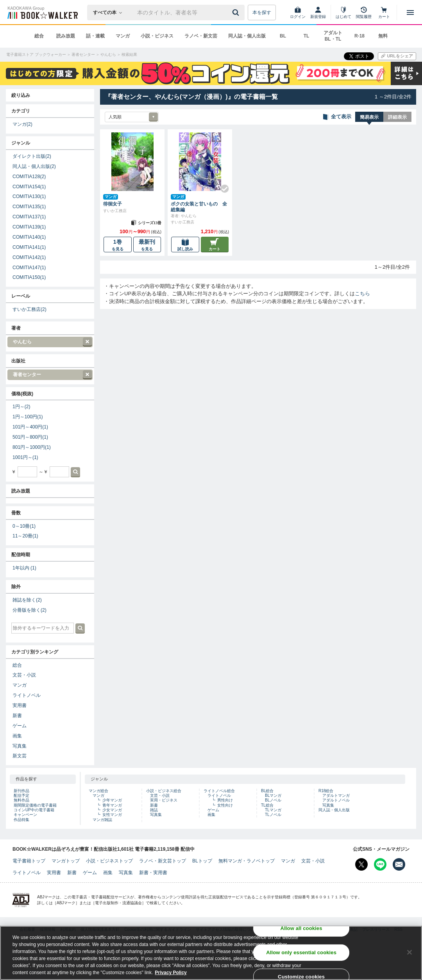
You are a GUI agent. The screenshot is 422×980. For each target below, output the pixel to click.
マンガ (123, 36)
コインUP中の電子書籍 (34, 810)
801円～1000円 (32, 447)
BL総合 (267, 791)
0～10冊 (24, 526)
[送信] (237, 12)
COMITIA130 (29, 196)
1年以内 (24, 568)
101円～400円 (30, 427)
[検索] (237, 12)
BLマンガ (273, 795)
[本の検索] (110, 12)
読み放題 (66, 36)
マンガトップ (66, 861)
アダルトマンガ (336, 795)
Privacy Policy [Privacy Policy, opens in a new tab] (171, 976)
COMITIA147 (29, 268)
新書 (17, 716)
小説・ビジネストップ (109, 861)
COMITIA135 (29, 207)
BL (283, 36)
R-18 (359, 36)
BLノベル (273, 800)
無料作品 (21, 800)
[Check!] (222, 186)
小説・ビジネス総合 (164, 791)
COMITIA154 (29, 187)
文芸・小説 (24, 675)
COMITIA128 (29, 177)
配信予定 (21, 795)
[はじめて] (343, 12)
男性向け (225, 800)
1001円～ (25, 457)
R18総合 (326, 791)
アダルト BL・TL (333, 36)
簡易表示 (369, 117)
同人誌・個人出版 (247, 36)
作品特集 (21, 820)
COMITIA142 (29, 257)
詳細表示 (397, 117)
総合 (39, 36)
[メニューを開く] (410, 12)
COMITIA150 (29, 277)
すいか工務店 (30, 309)
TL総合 (267, 805)
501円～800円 (30, 437)
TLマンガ (273, 810)
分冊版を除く (30, 610)
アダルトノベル (336, 800)
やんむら (50, 342)
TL (307, 36)
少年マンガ (112, 800)
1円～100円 (28, 417)
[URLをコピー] (397, 56)
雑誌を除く (27, 600)
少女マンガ (112, 810)
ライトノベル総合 (219, 791)
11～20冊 (25, 536)
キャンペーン (25, 815)
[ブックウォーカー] (42, 12)
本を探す (262, 12)
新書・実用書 (153, 873)
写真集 (20, 746)
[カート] (384, 12)
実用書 (20, 705)
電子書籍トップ (29, 861)
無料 (383, 36)
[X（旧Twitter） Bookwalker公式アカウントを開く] (361, 864)
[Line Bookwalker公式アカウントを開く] (380, 864)
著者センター (50, 375)
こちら (362, 294)
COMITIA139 (29, 227)
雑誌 (154, 810)
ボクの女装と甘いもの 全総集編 (199, 207)
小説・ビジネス (157, 36)
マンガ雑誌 (102, 820)
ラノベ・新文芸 (201, 36)
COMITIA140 (29, 237)
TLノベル (273, 815)
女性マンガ (112, 815)
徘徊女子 (113, 204)
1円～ (21, 407)
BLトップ (202, 861)
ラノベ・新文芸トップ (163, 861)
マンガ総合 (98, 791)
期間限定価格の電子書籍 (35, 805)
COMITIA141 (29, 247)
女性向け (225, 805)
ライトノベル (27, 695)
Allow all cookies (301, 932)
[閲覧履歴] (364, 12)
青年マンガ (112, 805)
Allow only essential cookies (301, 956)
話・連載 (95, 36)
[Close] (409, 956)
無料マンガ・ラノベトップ (247, 861)
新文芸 (20, 756)
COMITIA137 (29, 217)
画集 (17, 736)
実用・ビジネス (164, 800)
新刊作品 (21, 791)
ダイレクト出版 (32, 156)
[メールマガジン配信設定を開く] (399, 864)
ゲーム (20, 726)
